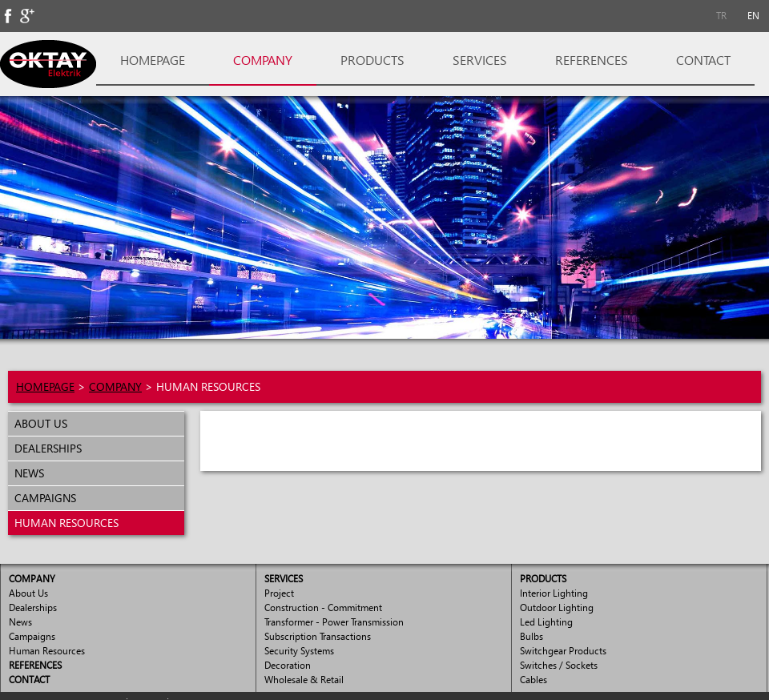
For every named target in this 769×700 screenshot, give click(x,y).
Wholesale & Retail (304, 680)
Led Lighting (546, 622)
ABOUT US (38, 423)
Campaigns (32, 636)
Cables (533, 680)
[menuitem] (721, 16)
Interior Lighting (554, 593)
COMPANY (263, 60)
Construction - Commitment (323, 607)
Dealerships (33, 607)
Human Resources (47, 651)
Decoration (288, 665)
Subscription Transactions (318, 636)
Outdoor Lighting (557, 607)
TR (721, 16)
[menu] (96, 473)
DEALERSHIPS (45, 448)
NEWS (26, 473)
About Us (28, 593)
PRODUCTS (372, 60)
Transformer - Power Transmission (334, 622)
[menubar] (737, 16)
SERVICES (480, 60)
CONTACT (703, 60)
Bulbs (531, 636)
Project (279, 593)
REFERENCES (592, 60)
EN (753, 16)
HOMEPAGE (153, 60)
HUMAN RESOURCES (63, 523)
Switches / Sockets (559, 665)
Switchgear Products (563, 651)
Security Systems (299, 651)
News (20, 622)
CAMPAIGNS (42, 498)
